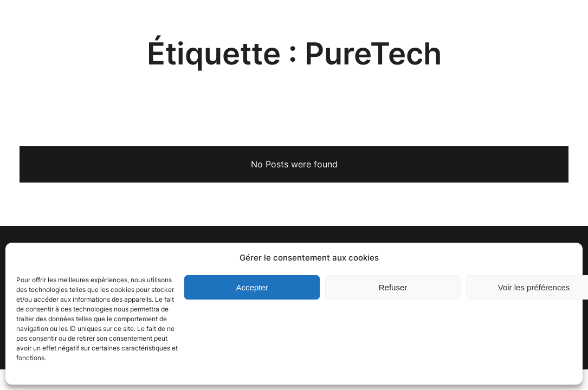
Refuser (393, 287)
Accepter (252, 287)
